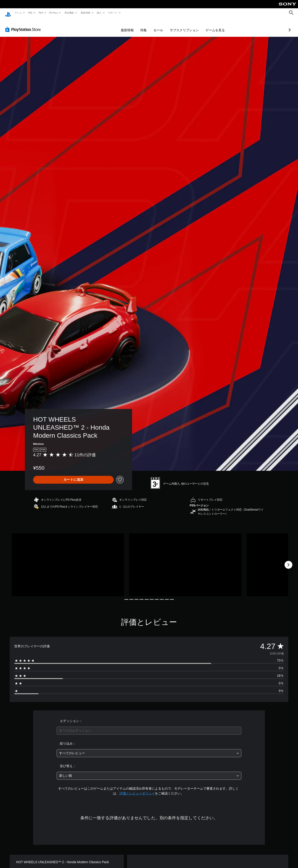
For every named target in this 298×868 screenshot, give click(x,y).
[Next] (288, 560)
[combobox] (149, 726)
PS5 (30, 13)
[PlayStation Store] (24, 25)
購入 (99, 13)
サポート (113, 13)
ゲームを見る (191, 26)
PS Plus (54, 13)
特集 (119, 26)
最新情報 (85, 13)
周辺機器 (69, 13)
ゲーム (18, 13)
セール (134, 26)
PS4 (41, 13)
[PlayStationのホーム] (8, 13)
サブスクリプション (160, 26)
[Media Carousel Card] (68, 561)
